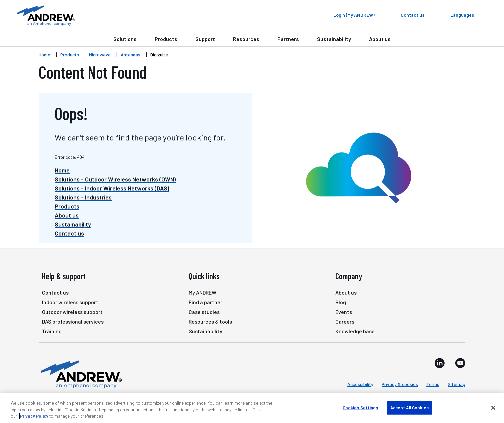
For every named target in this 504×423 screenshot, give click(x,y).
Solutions (125, 39)
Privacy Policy (34, 416)
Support (205, 39)
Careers (345, 321)
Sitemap (456, 384)
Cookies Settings (360, 407)
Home (44, 55)
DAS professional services (73, 321)
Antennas (130, 55)
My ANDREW (202, 292)
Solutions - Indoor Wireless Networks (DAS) (112, 188)
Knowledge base (355, 331)
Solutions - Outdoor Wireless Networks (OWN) (115, 179)
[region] (252, 408)
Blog (341, 302)
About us (380, 39)
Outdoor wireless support (72, 312)
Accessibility (360, 384)
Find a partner (205, 302)
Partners (288, 39)
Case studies (204, 312)
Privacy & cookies (400, 384)
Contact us (69, 233)
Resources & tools (210, 321)
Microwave (100, 55)
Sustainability (334, 39)
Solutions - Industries (83, 197)
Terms (433, 384)
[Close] (493, 408)
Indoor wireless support (70, 302)
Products (166, 39)
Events (344, 312)
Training (52, 331)
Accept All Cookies (409, 407)
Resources (246, 39)
